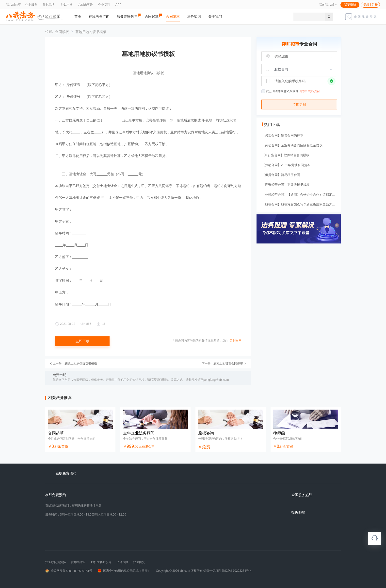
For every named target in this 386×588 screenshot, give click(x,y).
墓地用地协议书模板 (91, 32)
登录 (366, 5)
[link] (62, 32)
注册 (375, 5)
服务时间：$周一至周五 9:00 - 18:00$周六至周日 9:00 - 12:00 (86, 515)
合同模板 (62, 32)
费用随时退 (78, 562)
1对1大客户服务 (101, 562)
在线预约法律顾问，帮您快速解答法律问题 (73, 505)
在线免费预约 (56, 495)
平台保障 (122, 562)
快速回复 (139, 562)
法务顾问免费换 (56, 562)
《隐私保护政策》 (310, 91)
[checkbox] (263, 91)
